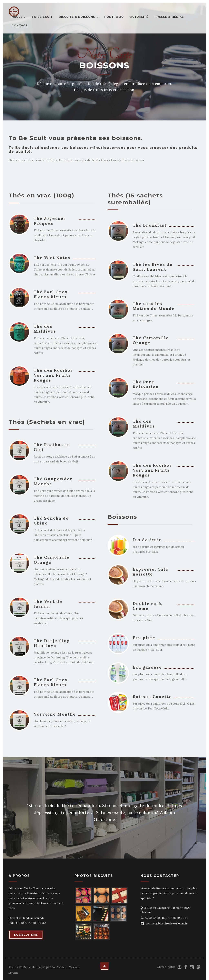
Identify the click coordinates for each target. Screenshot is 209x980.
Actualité (139, 17)
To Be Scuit (42, 17)
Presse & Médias (169, 17)
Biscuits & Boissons (78, 17)
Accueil (19, 17)
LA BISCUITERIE (26, 935)
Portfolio (114, 17)
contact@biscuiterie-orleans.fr (166, 923)
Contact (20, 25)
